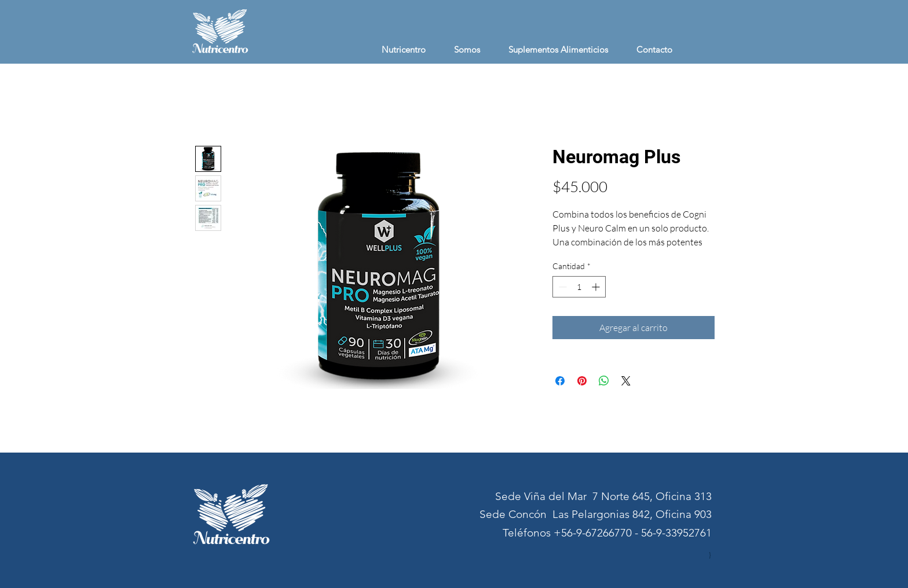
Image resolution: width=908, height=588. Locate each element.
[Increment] (597, 287)
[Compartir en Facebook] (560, 381)
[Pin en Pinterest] (582, 381)
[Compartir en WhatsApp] (604, 381)
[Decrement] (561, 287)
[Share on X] (626, 381)
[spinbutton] (579, 287)
